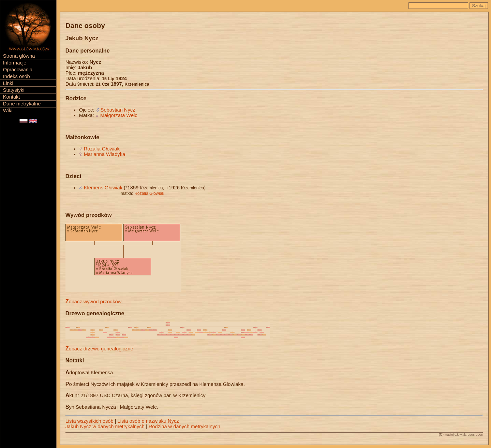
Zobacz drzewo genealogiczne (99, 349)
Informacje (15, 63)
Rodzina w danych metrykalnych (184, 427)
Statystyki (14, 90)
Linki (8, 83)
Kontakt (12, 97)
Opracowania (18, 70)
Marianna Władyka (105, 154)
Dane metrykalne (22, 104)
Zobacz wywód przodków (94, 302)
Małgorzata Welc (119, 115)
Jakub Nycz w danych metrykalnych (105, 427)
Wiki (8, 111)
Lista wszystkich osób (90, 421)
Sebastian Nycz (118, 110)
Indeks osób (17, 76)
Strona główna (19, 56)
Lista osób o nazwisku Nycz (148, 421)
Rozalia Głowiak (102, 149)
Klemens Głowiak (103, 188)
